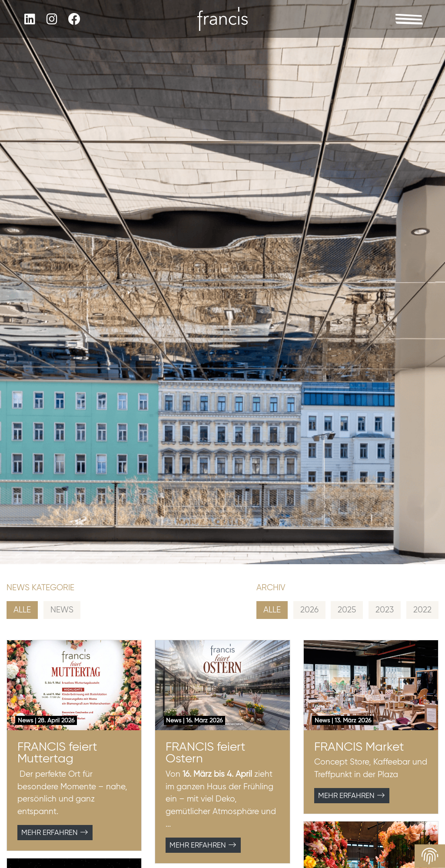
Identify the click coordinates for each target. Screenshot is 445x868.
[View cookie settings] (430, 856)
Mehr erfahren (55, 832)
